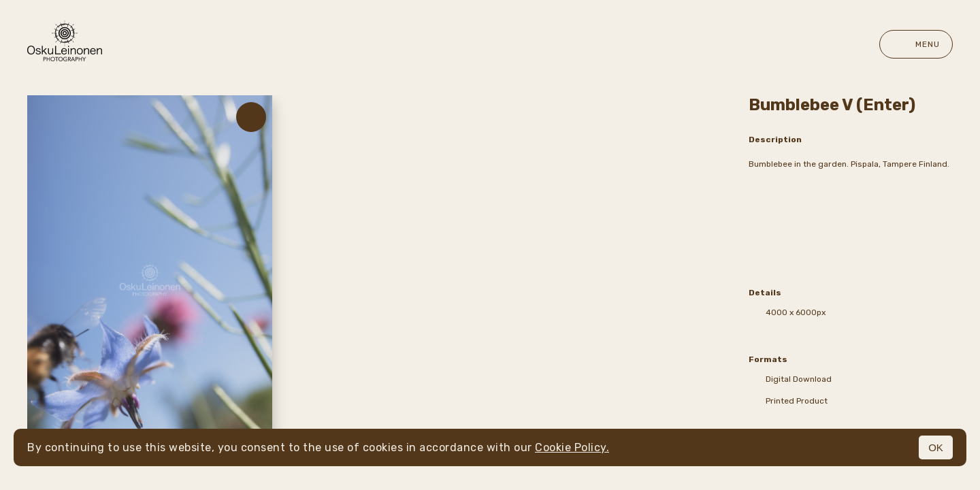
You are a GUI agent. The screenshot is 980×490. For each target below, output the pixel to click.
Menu (916, 44)
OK (936, 447)
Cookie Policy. (572, 447)
